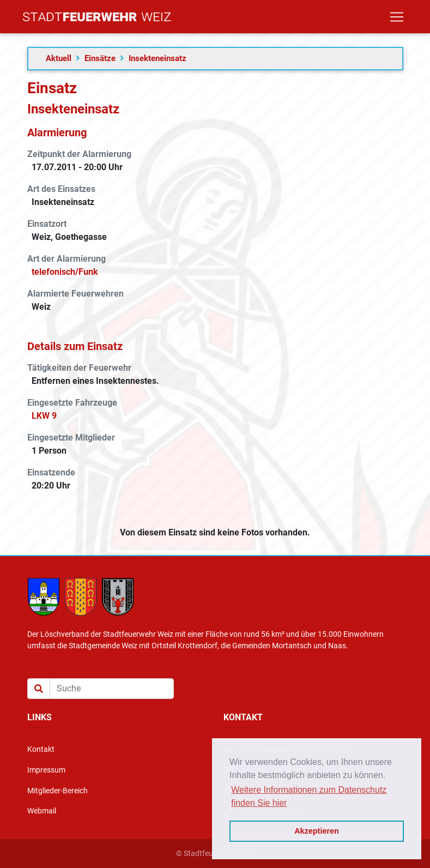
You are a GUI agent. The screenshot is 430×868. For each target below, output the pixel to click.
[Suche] (112, 689)
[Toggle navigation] (397, 19)
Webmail (42, 811)
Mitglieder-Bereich (57, 791)
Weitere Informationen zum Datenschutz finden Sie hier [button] (309, 796)
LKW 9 (44, 416)
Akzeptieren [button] (317, 831)
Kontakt (41, 749)
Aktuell (59, 58)
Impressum (46, 770)
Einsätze (100, 58)
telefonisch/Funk (65, 272)
